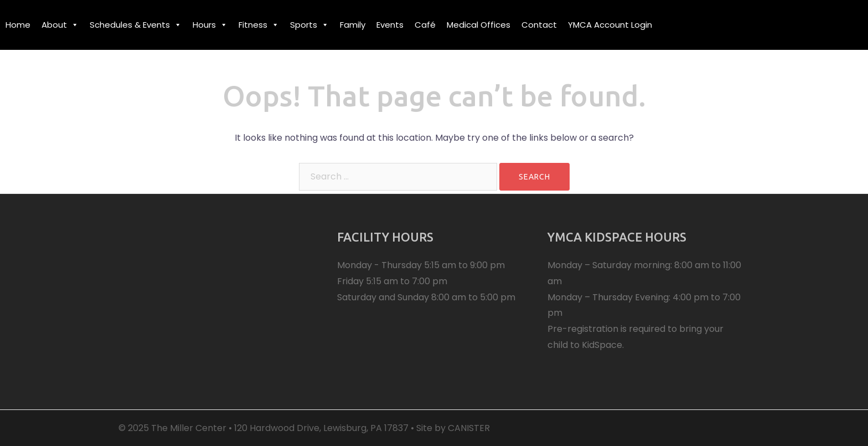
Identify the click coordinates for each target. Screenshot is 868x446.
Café (425, 25)
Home (18, 25)
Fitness (259, 25)
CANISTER (469, 428)
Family (353, 25)
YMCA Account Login (610, 25)
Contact (539, 25)
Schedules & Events (136, 25)
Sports (309, 25)
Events (390, 25)
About (60, 25)
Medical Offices (479, 25)
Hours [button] (210, 25)
